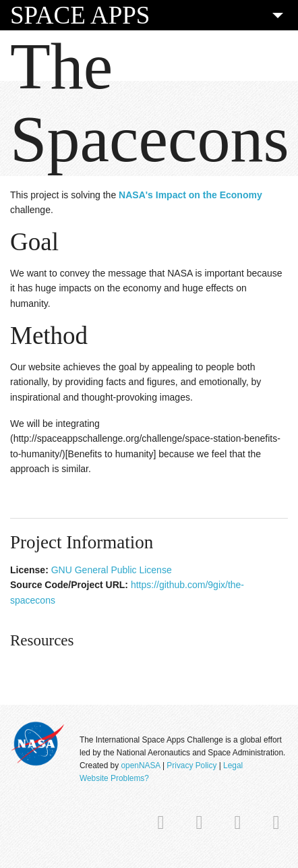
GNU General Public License (112, 570)
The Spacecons (150, 103)
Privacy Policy (191, 765)
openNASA (140, 765)
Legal (233, 765)
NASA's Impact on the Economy (190, 195)
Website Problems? (114, 778)
